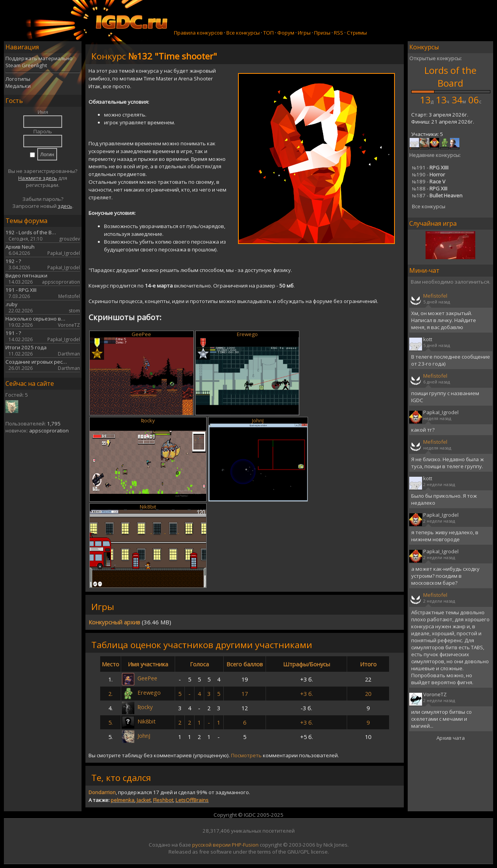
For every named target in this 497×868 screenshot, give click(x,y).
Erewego (247, 334)
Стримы (357, 33)
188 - (430, 188)
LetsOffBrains (192, 800)
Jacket (144, 800)
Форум (286, 33)
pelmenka (123, 800)
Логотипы (18, 79)
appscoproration (49, 431)
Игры (304, 33)
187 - (437, 195)
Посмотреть (246, 755)
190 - (428, 174)
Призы (322, 33)
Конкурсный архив (114, 622)
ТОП (268, 33)
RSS (339, 33)
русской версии (211, 845)
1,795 (54, 424)
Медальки (18, 86)
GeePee (141, 334)
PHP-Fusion (245, 845)
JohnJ (258, 420)
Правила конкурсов (198, 33)
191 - (430, 167)
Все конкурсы (243, 33)
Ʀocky (148, 420)
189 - (429, 181)
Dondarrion (102, 792)
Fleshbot (163, 800)
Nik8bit (148, 507)
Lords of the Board (450, 77)
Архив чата (451, 738)
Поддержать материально (39, 58)
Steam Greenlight (26, 65)
